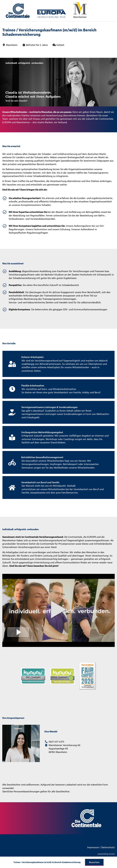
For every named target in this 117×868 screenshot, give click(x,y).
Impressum (93, 847)
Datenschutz (108, 847)
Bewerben (94, 862)
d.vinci (112, 854)
